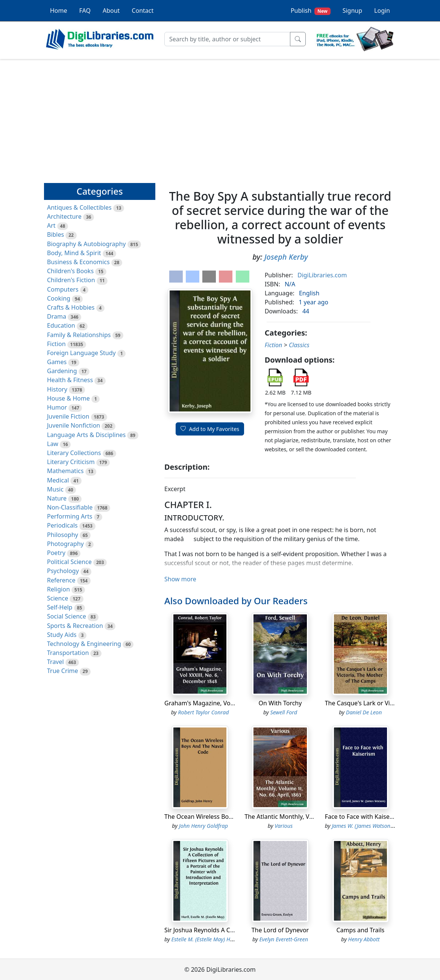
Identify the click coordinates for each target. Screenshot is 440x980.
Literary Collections (74, 453)
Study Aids (62, 635)
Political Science (69, 562)
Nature (57, 498)
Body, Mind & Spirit (74, 253)
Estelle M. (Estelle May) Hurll (205, 939)
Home (59, 11)
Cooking (59, 298)
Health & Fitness (70, 380)
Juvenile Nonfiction (74, 425)
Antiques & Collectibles (79, 207)
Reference (61, 580)
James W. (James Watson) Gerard (371, 826)
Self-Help (60, 607)
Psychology (63, 571)
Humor (57, 407)
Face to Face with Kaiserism (364, 817)
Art (51, 225)
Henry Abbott (364, 939)
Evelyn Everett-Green (284, 939)
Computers (63, 289)
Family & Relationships (79, 335)
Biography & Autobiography (86, 244)
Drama (57, 316)
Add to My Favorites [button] (210, 429)
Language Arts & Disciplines (86, 435)
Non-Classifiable (70, 507)
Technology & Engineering (84, 644)
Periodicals (62, 525)
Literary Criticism (71, 462)
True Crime (63, 671)
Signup (352, 11)
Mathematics (65, 471)
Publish (311, 11)
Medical (58, 480)
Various (284, 826)
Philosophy (63, 535)
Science (58, 598)
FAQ (85, 11)
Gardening (62, 371)
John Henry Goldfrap (203, 826)
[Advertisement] (220, 118)
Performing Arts (70, 516)
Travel (55, 662)
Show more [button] (180, 579)
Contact (143, 11)
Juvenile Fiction (68, 416)
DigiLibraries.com (322, 275)
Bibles (55, 234)
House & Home (68, 398)
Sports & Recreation (75, 626)
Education (61, 325)
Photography (65, 544)
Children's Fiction (71, 280)
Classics (299, 345)
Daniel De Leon (364, 712)
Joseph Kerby (286, 257)
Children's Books (70, 271)
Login (382, 11)
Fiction (56, 344)
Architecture (64, 216)
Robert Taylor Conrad (203, 712)
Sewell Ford (284, 712)
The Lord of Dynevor (280, 930)
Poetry (56, 553)
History (57, 389)
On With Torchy (280, 703)
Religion (58, 589)
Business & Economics (78, 262)
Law (53, 444)
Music (55, 489)
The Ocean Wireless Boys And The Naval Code (229, 817)
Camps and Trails (360, 930)
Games (57, 362)
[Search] (227, 39)
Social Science (67, 616)
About (111, 11)
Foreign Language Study (81, 353)
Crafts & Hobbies (71, 307)
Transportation (68, 653)
